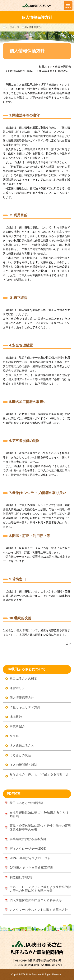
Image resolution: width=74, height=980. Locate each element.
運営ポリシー (19, 688)
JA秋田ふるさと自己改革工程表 (31, 868)
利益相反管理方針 (22, 877)
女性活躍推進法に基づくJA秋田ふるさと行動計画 (39, 814)
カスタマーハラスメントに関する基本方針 (39, 910)
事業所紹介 (17, 726)
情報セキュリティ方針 (25, 707)
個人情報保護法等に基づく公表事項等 (36, 900)
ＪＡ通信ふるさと (22, 745)
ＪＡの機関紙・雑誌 (23, 765)
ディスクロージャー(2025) (28, 849)
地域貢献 (16, 717)
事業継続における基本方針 (28, 839)
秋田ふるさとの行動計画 (26, 803)
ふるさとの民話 (20, 755)
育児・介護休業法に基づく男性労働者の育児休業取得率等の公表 (40, 827)
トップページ (12, 27)
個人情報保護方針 (22, 698)
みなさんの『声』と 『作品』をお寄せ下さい (39, 776)
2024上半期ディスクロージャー (31, 858)
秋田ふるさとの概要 (23, 678)
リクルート (17, 736)
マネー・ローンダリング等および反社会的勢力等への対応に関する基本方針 (40, 889)
